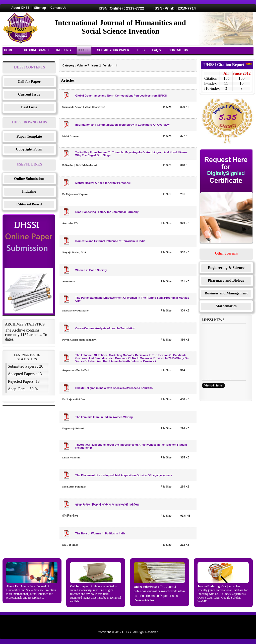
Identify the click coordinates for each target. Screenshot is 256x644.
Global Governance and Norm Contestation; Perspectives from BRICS (121, 96)
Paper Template (29, 136)
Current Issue (29, 94)
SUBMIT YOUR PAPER (113, 50)
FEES (141, 50)
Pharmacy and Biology (226, 280)
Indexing (29, 191)
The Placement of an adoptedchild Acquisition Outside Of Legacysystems (124, 475)
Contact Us (58, 8)
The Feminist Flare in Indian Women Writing (104, 417)
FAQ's (157, 50)
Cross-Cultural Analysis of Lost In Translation (105, 328)
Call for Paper (29, 82)
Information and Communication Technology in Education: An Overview (122, 125)
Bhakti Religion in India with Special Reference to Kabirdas (114, 388)
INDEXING (63, 50)
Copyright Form (29, 149)
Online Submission (29, 179)
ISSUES (84, 50)
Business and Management (226, 293)
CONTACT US (178, 50)
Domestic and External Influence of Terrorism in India (110, 241)
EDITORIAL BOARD (35, 50)
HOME (9, 50)
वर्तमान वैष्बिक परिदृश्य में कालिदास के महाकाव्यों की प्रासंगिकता (107, 505)
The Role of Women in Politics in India (100, 533)
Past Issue (29, 107)
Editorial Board (29, 204)
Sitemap (40, 8)
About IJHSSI (21, 8)
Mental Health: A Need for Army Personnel (103, 183)
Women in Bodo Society (91, 270)
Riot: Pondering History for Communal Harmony (107, 212)
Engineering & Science (226, 268)
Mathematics (226, 306)
